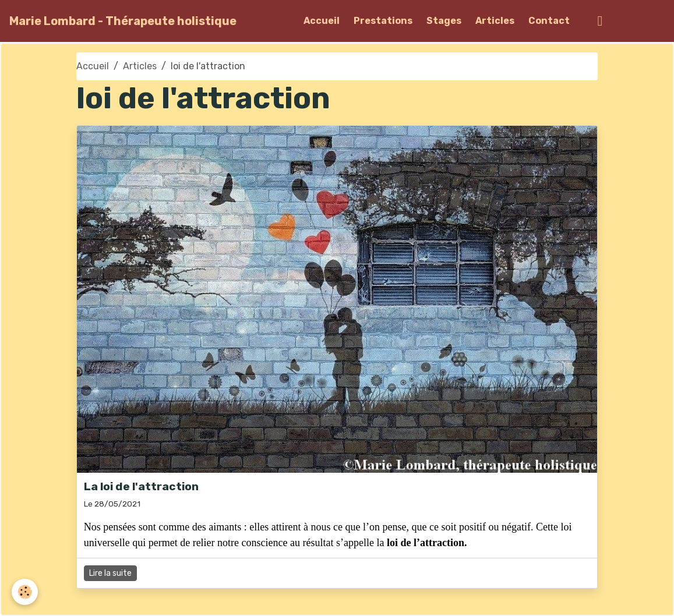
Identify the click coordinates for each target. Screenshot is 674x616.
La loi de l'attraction (141, 486)
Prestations (383, 21)
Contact (549, 21)
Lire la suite (110, 573)
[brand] (123, 21)
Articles (495, 21)
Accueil (322, 21)
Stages (444, 21)
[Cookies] (25, 592)
